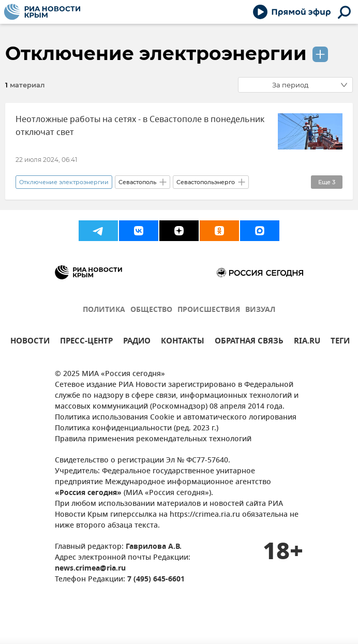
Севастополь (137, 182)
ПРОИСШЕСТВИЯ (209, 310)
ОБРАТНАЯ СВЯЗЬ (249, 342)
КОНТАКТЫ (183, 342)
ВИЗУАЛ (260, 310)
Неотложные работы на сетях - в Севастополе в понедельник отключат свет (140, 126)
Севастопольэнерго (206, 182)
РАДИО (137, 342)
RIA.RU (307, 342)
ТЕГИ (340, 342)
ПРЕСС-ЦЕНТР (86, 342)
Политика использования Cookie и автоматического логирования (176, 418)
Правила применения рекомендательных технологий (153, 439)
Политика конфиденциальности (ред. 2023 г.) (137, 429)
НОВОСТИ (30, 342)
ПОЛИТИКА (104, 310)
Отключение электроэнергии (156, 53)
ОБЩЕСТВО (151, 310)
